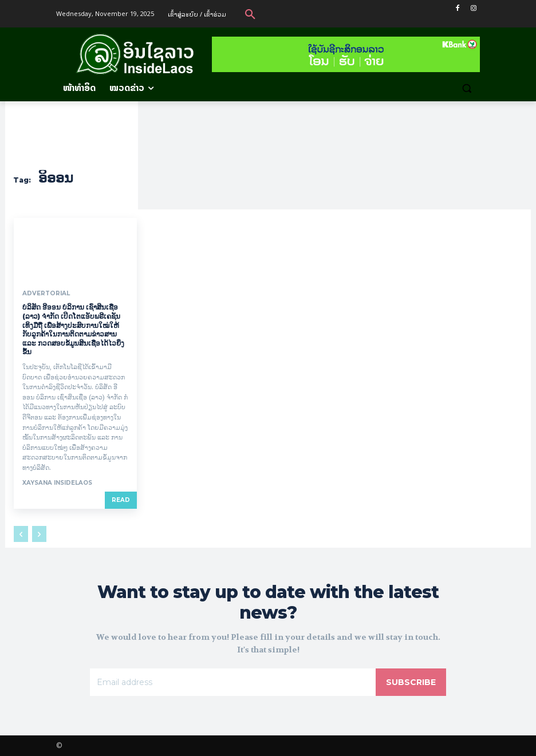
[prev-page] (21, 534)
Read (121, 500)
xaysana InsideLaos (57, 483)
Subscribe (411, 682)
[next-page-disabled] (39, 534)
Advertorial (46, 294)
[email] (233, 682)
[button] (250, 14)
